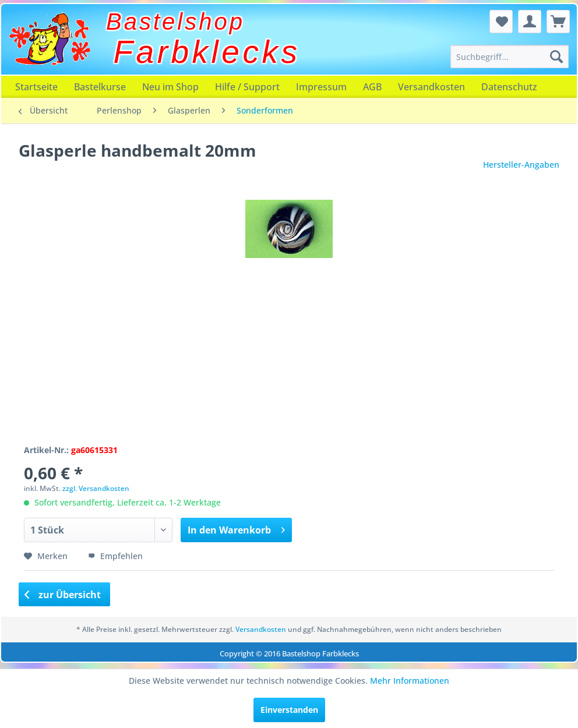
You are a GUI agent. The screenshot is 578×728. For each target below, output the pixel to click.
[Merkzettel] (501, 22)
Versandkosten (431, 87)
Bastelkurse (100, 87)
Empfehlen (115, 556)
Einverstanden (289, 710)
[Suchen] (556, 56)
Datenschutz (509, 87)
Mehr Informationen (410, 681)
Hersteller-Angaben (521, 165)
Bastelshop (175, 22)
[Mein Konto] (530, 22)
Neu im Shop (170, 87)
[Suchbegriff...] (510, 56)
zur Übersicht (63, 595)
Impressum (321, 87)
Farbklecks (207, 52)
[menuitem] (510, 56)
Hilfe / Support (247, 87)
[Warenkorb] (558, 22)
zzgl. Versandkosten (96, 488)
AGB (372, 87)
